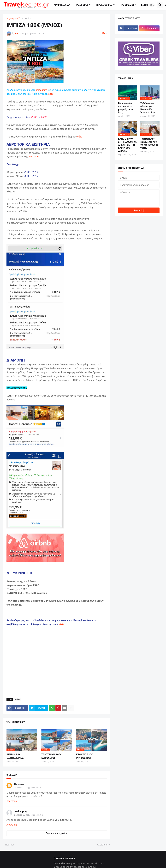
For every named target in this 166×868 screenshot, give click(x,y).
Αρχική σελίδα (14, 19)
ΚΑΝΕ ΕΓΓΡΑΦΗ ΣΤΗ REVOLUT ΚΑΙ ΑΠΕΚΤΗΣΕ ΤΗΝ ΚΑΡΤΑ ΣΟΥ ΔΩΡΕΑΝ (128, 145)
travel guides (104, 5)
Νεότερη (10, 845)
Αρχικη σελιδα (62, 5)
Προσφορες (81, 5)
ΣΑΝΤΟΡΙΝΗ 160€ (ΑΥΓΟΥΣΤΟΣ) (51, 756)
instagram (42, 90)
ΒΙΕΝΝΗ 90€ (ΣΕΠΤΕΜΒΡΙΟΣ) (15, 756)
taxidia (27, 19)
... (7, 612)
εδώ (51, 94)
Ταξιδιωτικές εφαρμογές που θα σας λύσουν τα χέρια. (149, 143)
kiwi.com (34, 157)
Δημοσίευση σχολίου (57, 833)
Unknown (20, 784)
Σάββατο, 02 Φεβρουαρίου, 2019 (29, 788)
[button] (152, 5)
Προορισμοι (127, 5)
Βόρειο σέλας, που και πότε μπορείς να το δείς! (126, 108)
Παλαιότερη (102, 845)
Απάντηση (12, 801)
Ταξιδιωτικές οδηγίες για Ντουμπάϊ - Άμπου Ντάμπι (148, 108)
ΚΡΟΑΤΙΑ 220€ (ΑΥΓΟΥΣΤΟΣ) (84, 756)
